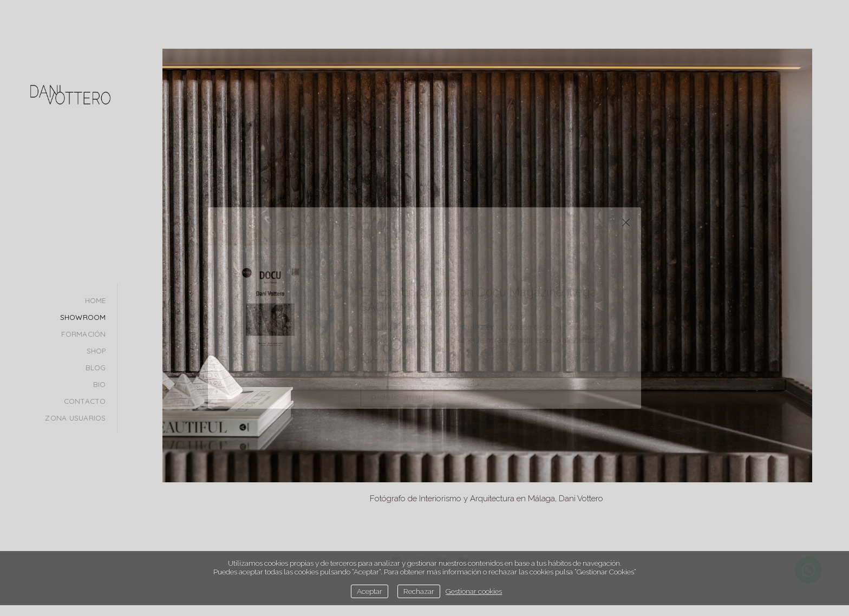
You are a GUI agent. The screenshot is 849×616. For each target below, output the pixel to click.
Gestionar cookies (474, 591)
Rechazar (419, 591)
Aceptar (370, 591)
